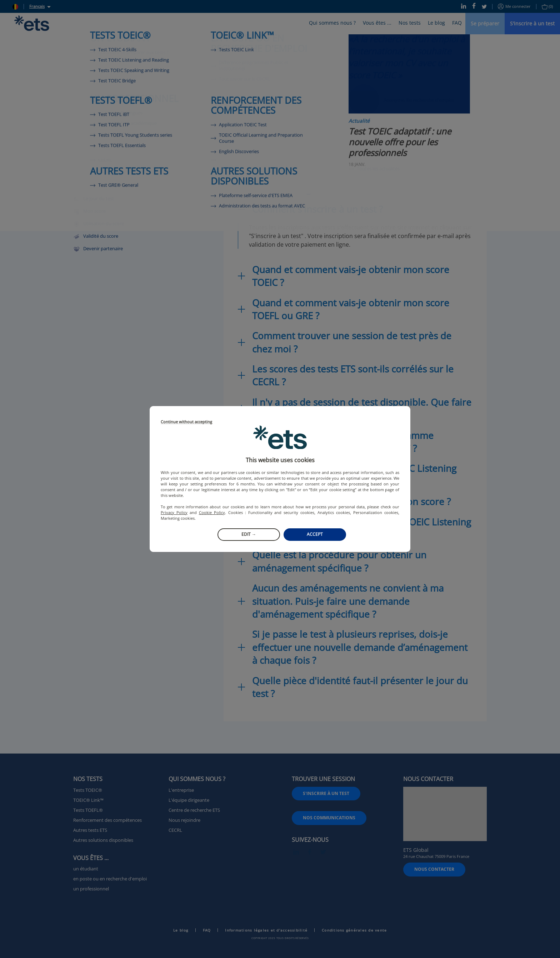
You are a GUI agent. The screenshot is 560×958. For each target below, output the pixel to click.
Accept (315, 534)
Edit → (249, 534)
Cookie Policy (212, 512)
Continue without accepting (186, 422)
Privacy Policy (174, 512)
